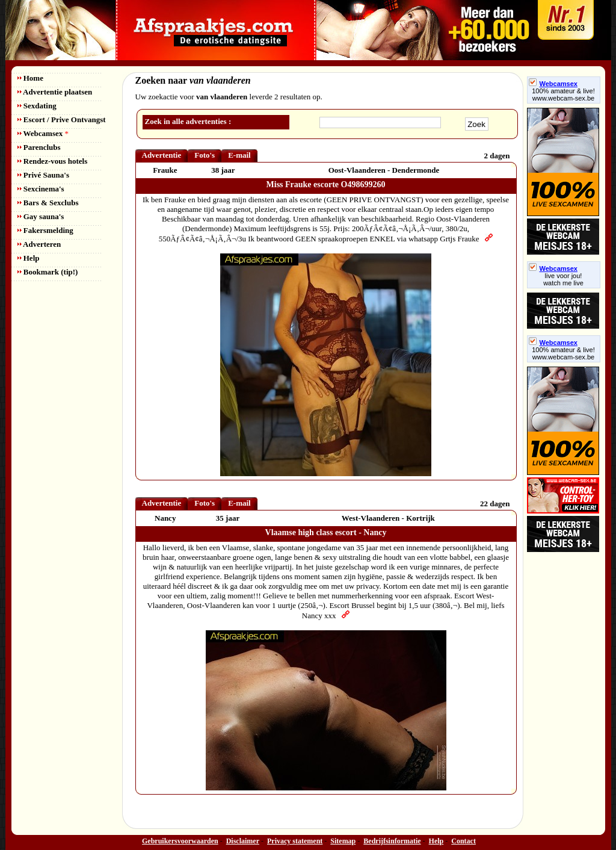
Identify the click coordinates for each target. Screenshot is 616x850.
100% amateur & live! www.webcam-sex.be (563, 95)
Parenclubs (39, 147)
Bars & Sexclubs (48, 203)
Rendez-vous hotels (53, 161)
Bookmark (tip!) (48, 272)
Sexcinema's (41, 189)
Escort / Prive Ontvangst (62, 119)
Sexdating (37, 106)
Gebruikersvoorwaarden (180, 841)
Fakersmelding (45, 230)
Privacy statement (295, 841)
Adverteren (39, 244)
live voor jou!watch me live (563, 279)
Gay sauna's (41, 216)
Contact (464, 841)
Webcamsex (43, 133)
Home (30, 78)
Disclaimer (243, 841)
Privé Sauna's (43, 175)
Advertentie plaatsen (55, 92)
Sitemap (343, 841)
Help (29, 258)
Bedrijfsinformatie (392, 841)
